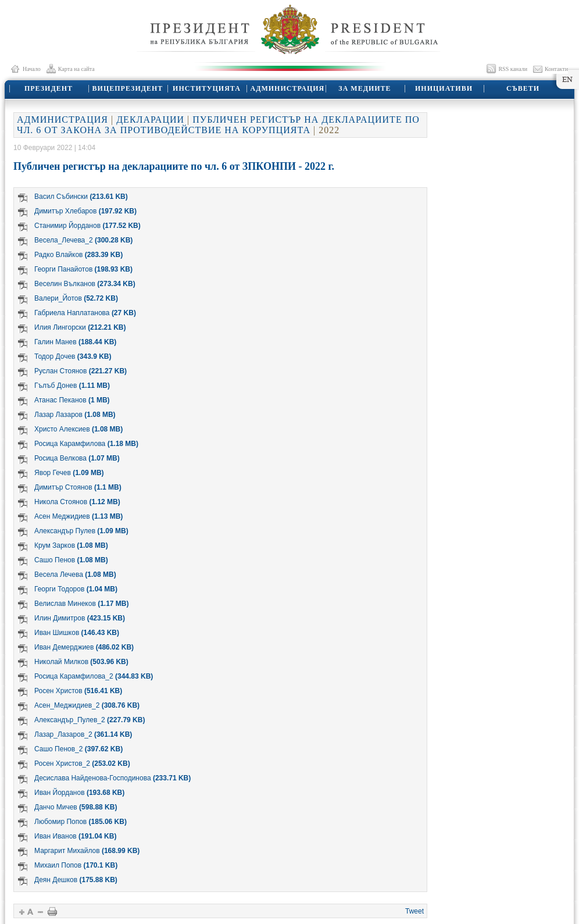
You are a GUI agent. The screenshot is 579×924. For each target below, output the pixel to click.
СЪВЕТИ (523, 88)
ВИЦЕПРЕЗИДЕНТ (128, 88)
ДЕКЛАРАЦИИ (150, 119)
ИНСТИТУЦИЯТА (207, 88)
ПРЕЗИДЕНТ (49, 88)
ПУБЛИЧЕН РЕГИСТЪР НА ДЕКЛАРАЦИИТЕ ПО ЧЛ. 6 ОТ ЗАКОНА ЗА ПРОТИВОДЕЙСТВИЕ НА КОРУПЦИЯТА (218, 125)
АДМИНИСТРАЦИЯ (288, 88)
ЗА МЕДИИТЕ (364, 88)
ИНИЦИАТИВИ (444, 88)
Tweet (414, 911)
